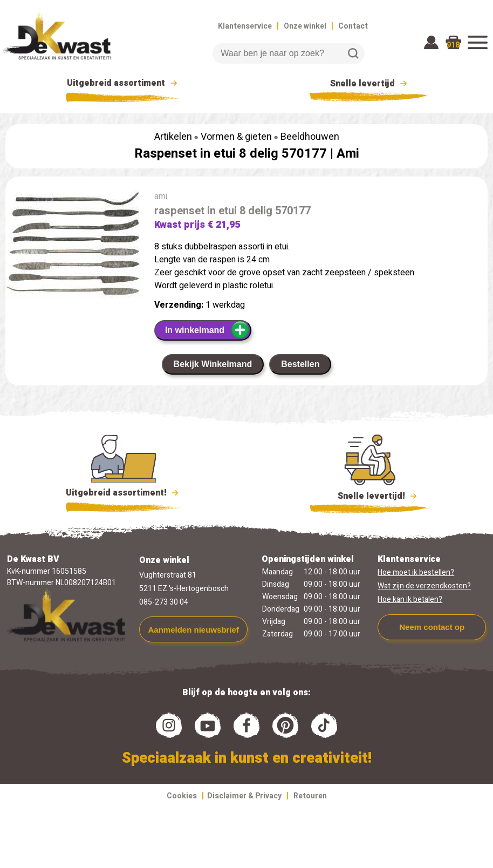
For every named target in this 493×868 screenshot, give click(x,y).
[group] (74, 247)
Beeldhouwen (310, 137)
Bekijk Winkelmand (213, 364)
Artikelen (173, 137)
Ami (348, 154)
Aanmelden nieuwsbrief (194, 630)
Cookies (182, 796)
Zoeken (353, 53)
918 (453, 45)
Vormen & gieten (236, 137)
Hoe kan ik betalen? (410, 599)
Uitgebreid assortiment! (124, 493)
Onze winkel (305, 26)
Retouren (310, 796)
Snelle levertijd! (370, 495)
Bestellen (300, 364)
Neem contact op (432, 627)
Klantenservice (245, 26)
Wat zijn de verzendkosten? (424, 586)
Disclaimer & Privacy (244, 796)
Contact (353, 26)
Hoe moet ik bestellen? (416, 572)
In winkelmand (207, 330)
